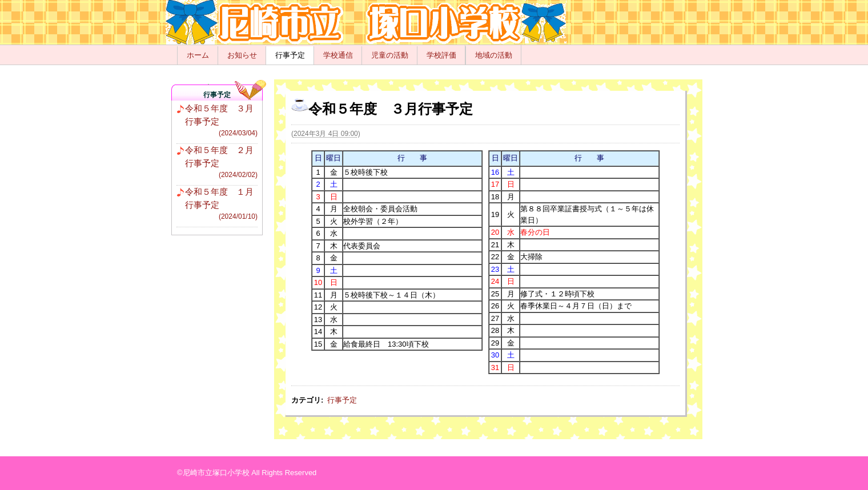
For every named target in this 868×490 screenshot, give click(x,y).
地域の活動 (494, 55)
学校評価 (441, 55)
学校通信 (338, 55)
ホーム (198, 55)
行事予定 (290, 55)
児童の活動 (390, 55)
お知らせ (242, 55)
